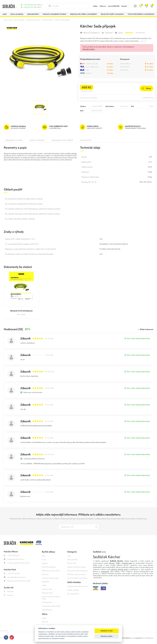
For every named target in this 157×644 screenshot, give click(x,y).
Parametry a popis (14, 140)
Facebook (9, 591)
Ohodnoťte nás (47, 602)
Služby (95, 6)
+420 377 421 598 (30, 7)
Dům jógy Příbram (73, 594)
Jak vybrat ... (46, 574)
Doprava (45, 563)
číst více (143, 41)
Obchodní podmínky (49, 567)
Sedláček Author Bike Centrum (78, 586)
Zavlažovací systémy (33, 20)
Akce (69, 556)
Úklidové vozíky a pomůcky (76, 574)
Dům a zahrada (20, 20)
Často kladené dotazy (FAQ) (51, 606)
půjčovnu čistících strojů (119, 569)
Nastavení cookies (107, 636)
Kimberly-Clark (47, 589)
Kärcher (112, 563)
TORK (44, 585)
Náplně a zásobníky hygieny (77, 567)
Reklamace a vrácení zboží (51, 571)
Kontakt (124, 6)
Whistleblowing (47, 610)
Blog (44, 556)
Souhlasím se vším (107, 631)
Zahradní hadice (48, 20)
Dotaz (146, 88)
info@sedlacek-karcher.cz (14, 559)
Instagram (9, 595)
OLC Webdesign (148, 638)
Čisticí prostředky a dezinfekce (77, 578)
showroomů (105, 571)
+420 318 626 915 (30, 5)
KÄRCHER (45, 582)
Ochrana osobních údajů (50, 578)
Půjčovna (103, 6)
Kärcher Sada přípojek (63, 20)
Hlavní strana (8, 20)
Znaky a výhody (37, 140)
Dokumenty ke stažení (62, 140)
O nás (44, 560)
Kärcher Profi (72, 563)
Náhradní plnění (47, 593)
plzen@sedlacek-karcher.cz (15, 577)
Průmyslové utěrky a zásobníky (78, 571)
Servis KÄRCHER (114, 6)
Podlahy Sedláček (73, 590)
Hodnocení (86, 140)
